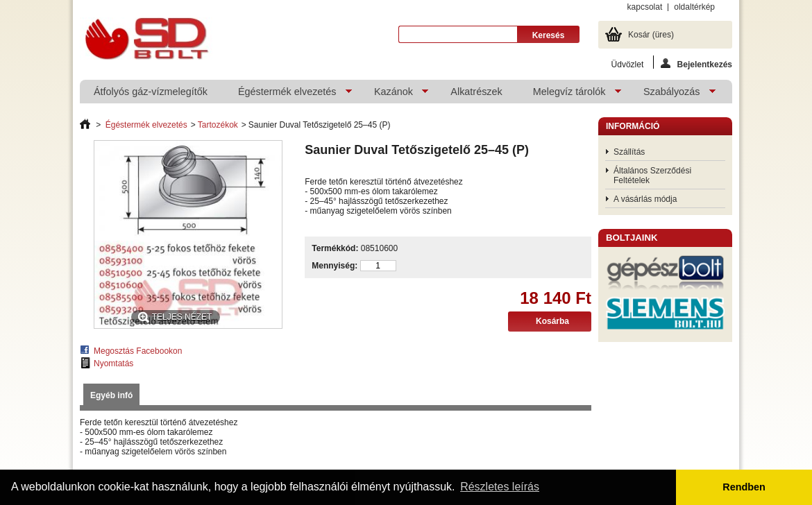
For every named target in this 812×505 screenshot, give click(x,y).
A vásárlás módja (645, 199)
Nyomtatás (113, 363)
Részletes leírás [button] (500, 487)
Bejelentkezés (696, 63)
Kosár (651, 35)
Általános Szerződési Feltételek (652, 176)
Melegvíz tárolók (570, 95)
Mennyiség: (335, 266)
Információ (633, 126)
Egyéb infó (111, 395)
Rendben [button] (744, 487)
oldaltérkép (694, 7)
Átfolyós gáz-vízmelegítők (151, 92)
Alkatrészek (476, 92)
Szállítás (629, 152)
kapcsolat (645, 7)
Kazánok (394, 95)
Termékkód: (335, 248)
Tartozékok (218, 125)
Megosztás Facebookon (138, 351)
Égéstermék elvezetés (288, 95)
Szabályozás (673, 95)
